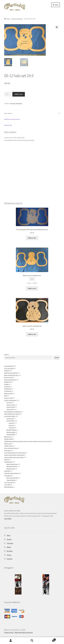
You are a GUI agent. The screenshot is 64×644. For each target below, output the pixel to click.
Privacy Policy (9, 632)
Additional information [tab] (12, 119)
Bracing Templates (17, 19)
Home (8, 19)
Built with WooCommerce (24, 632)
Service (9, 539)
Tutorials (10, 543)
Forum (9, 555)
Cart (49, 639)
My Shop (10, 551)
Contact (10, 559)
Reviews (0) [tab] (8, 125)
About (9, 547)
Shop (9, 535)
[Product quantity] (8, 94)
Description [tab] (8, 113)
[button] (57, 27)
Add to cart (19, 94)
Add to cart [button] (32, 238)
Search (6, 355)
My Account (11, 641)
